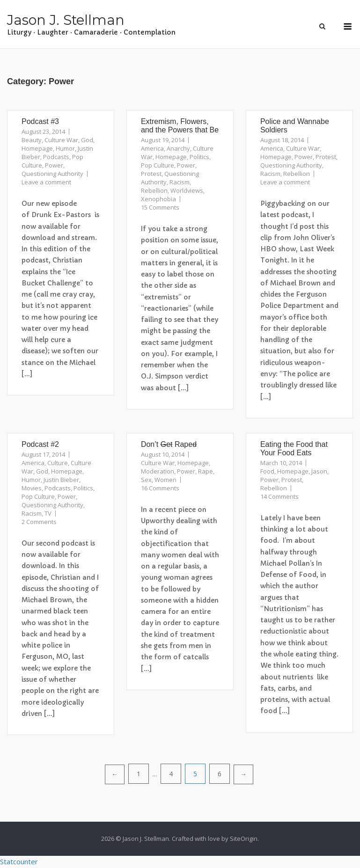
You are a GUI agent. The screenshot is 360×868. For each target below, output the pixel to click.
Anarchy (178, 148)
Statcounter (19, 861)
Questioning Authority (52, 174)
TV (48, 513)
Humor (65, 148)
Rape (206, 471)
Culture (58, 463)
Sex (146, 480)
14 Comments (279, 496)
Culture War (61, 140)
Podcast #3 (40, 121)
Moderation (158, 471)
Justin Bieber (61, 480)
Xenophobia (158, 199)
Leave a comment (46, 182)
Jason (319, 471)
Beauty (32, 140)
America (152, 148)
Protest (151, 174)
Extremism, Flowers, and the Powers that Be (180, 126)
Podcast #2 (40, 444)
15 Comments (160, 207)
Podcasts (56, 157)
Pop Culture (158, 165)
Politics (199, 157)
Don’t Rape (169, 444)
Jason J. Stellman (66, 20)
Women (165, 480)
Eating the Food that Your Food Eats (294, 449)
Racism (180, 182)
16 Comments (160, 488)
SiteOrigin (244, 839)
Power (54, 165)
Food (267, 471)
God (87, 140)
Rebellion (154, 190)
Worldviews (187, 190)
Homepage (37, 148)
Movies (32, 488)
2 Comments (39, 522)
